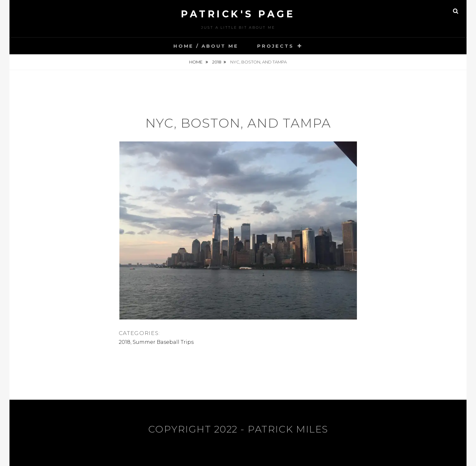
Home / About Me (206, 46)
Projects (275, 46)
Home (196, 62)
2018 (217, 62)
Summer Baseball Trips (163, 342)
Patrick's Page (238, 14)
